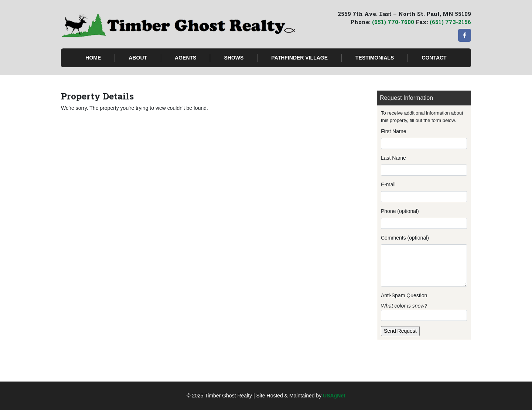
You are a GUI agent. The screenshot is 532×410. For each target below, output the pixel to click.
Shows (234, 58)
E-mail (388, 184)
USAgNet (334, 396)
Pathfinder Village (299, 58)
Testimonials (375, 58)
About (138, 58)
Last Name (393, 158)
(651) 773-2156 (450, 22)
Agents (185, 58)
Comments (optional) (405, 238)
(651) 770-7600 (393, 22)
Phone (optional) (400, 211)
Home (93, 58)
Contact (434, 58)
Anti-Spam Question (404, 295)
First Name (393, 131)
